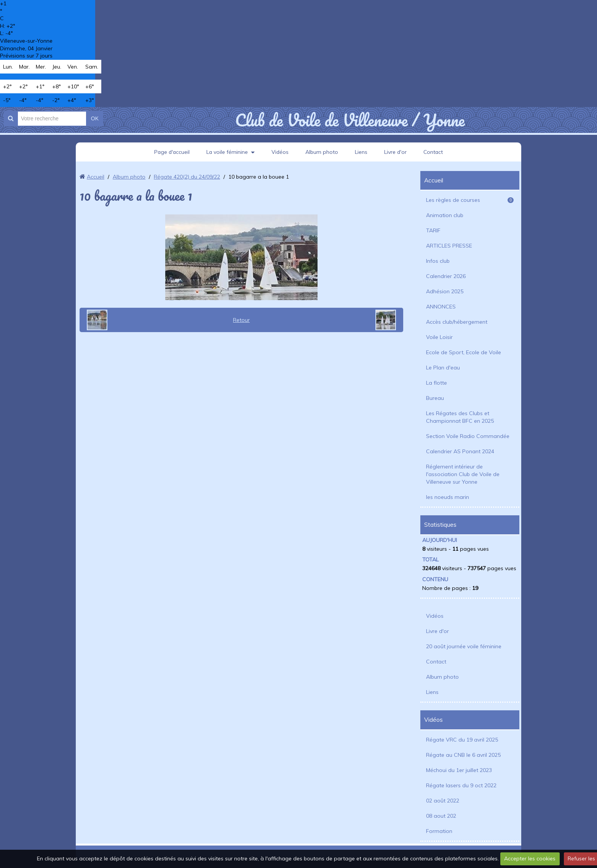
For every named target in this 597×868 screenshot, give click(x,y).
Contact (434, 152)
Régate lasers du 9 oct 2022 (461, 785)
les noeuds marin (448, 497)
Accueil (96, 177)
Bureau (435, 398)
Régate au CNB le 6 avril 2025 (463, 755)
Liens (362, 152)
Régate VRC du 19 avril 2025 (462, 740)
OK (95, 118)
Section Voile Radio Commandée (468, 436)
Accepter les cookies (530, 858)
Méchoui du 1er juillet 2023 (459, 770)
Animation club (445, 215)
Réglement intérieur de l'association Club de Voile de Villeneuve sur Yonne (463, 474)
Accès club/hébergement (457, 322)
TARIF (433, 230)
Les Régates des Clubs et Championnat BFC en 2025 (460, 417)
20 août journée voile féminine (464, 646)
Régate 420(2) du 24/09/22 (187, 177)
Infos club (438, 261)
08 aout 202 (441, 816)
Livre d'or (396, 152)
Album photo (322, 152)
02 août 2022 (443, 801)
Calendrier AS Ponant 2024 (460, 451)
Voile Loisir (439, 337)
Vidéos (280, 152)
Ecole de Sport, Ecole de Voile (464, 352)
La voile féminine (227, 152)
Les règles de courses (470, 200)
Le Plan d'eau (443, 368)
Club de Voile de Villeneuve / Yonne (350, 120)
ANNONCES (441, 307)
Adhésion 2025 (445, 291)
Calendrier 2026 (446, 276)
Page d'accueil (171, 152)
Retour (241, 320)
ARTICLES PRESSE (449, 246)
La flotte (437, 383)
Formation (439, 831)
